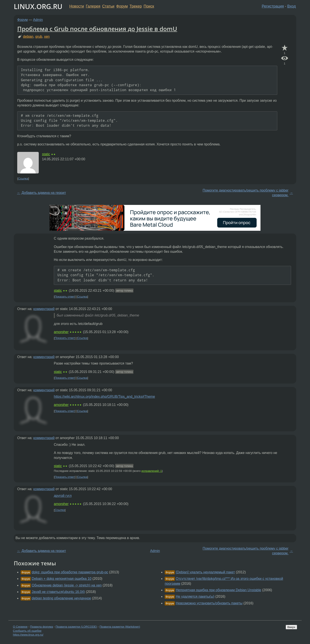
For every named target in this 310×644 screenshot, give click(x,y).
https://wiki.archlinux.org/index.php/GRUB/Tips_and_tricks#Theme (104, 397)
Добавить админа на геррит (44, 193)
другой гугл (63, 496)
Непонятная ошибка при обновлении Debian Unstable (218, 590)
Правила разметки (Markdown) (120, 627)
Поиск (149, 6)
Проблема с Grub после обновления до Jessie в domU (97, 29)
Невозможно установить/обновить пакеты (209, 603)
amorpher (61, 332)
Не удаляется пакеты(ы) (195, 596)
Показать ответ (65, 297)
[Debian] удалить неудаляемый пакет (205, 572)
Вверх (291, 627)
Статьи (108, 6)
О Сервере (20, 627)
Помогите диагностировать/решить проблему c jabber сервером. (246, 193)
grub (39, 37)
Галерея (93, 6)
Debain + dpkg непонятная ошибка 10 (61, 579)
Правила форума (42, 627)
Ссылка (23, 179)
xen (47, 37)
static (46, 154)
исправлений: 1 (152, 471)
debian (28, 37)
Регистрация (273, 6)
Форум (122, 6)
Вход (291, 6)
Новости (77, 6)
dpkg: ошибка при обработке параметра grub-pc (70, 572)
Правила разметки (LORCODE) (76, 627)
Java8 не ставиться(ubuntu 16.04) (58, 592)
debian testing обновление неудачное (61, 598)
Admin (38, 20)
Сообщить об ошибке (27, 631)
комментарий (44, 309)
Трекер (136, 6)
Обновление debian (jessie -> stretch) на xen (67, 585)
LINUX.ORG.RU (38, 6)
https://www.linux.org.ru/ (28, 635)
